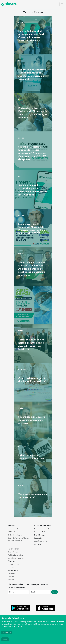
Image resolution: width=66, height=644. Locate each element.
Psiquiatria (38, 538)
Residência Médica (41, 541)
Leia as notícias (13, 564)
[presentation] (23, 600)
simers (9, 4)
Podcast (11, 567)
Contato (11, 577)
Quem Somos (13, 552)
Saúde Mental (13, 529)
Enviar (55, 592)
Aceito (5, 639)
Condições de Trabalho (42, 529)
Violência (37, 544)
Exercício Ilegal (40, 535)
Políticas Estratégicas (15, 555)
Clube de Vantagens (15, 535)
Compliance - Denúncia (16, 558)
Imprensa (11, 580)
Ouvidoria (12, 574)
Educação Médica (40, 532)
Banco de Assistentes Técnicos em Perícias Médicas (19, 539)
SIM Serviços (13, 532)
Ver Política (7, 632)
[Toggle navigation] (62, 4)
